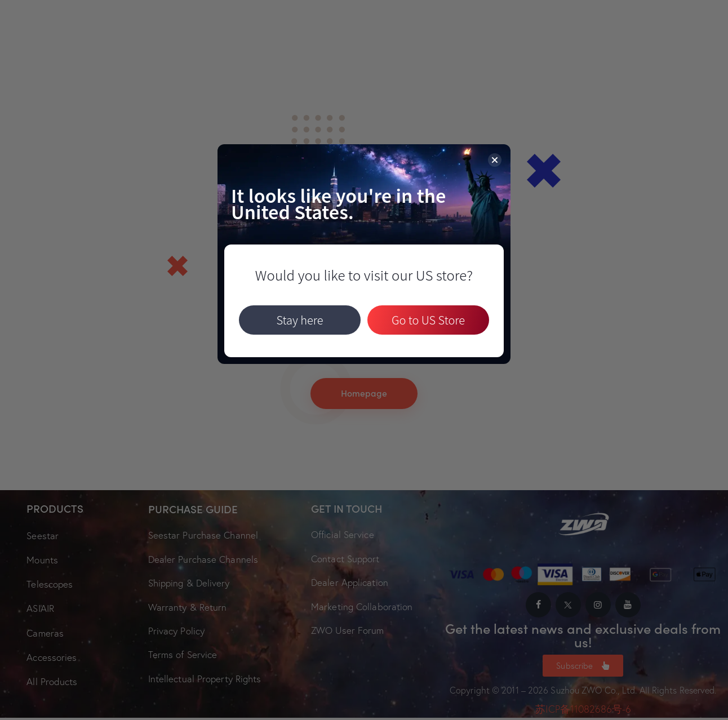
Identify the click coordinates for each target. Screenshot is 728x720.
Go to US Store (428, 320)
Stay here (299, 320)
